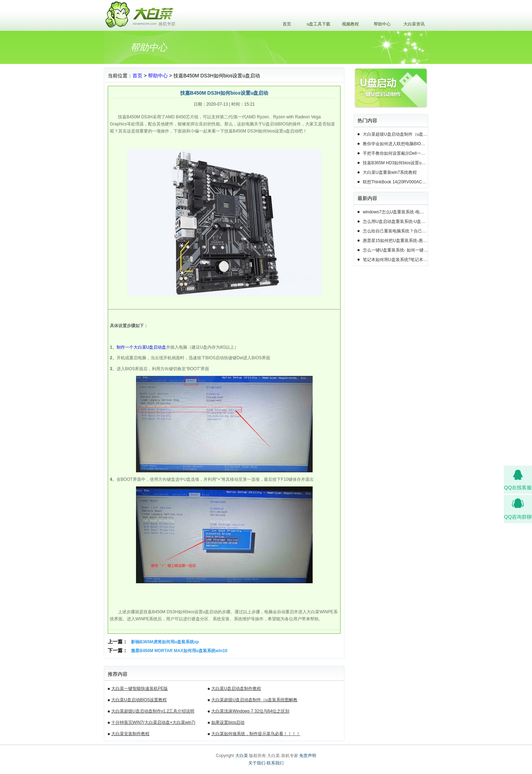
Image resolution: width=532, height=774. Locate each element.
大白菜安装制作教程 (130, 734)
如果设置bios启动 (228, 722)
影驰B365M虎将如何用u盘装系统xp (165, 642)
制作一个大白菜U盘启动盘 (141, 347)
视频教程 (350, 24)
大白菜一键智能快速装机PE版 (140, 689)
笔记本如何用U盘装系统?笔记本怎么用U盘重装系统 (395, 260)
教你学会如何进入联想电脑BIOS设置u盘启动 (395, 144)
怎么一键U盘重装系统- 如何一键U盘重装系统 (395, 250)
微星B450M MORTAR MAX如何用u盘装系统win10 (179, 651)
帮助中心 (382, 24)
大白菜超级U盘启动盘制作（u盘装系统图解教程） (254, 701)
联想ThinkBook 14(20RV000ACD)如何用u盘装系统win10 (395, 182)
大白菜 (242, 756)
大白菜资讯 (414, 24)
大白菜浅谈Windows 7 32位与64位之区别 (250, 711)
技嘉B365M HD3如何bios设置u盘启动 (395, 163)
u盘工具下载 (319, 24)
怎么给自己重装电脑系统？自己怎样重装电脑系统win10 (395, 231)
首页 (287, 24)
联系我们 (275, 763)
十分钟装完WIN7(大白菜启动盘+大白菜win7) (153, 722)
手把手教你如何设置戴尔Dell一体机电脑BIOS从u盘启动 (395, 153)
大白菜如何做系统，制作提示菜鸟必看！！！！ (256, 734)
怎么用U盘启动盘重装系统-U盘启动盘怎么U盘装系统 (395, 221)
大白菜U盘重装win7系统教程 (390, 172)
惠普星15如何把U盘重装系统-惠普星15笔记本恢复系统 (395, 241)
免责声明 (308, 756)
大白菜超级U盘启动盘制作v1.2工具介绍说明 (153, 711)
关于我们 (257, 763)
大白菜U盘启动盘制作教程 (236, 689)
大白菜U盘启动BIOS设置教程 (139, 700)
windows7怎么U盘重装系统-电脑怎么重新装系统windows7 (395, 212)
